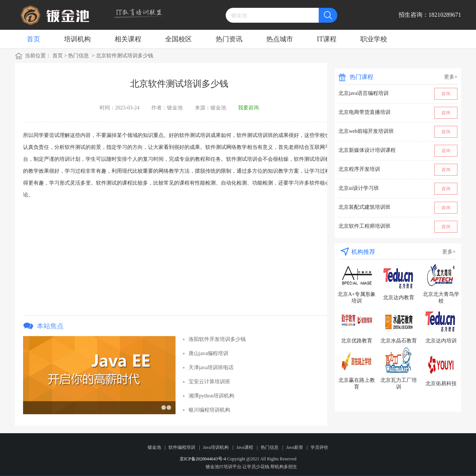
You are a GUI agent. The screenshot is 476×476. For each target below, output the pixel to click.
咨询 (446, 94)
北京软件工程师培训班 (364, 226)
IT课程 (327, 39)
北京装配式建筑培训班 (364, 207)
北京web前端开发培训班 (366, 131)
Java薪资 (294, 447)
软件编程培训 (182, 447)
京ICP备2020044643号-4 (203, 459)
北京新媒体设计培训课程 (367, 150)
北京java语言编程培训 (364, 93)
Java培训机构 (216, 447)
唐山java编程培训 (208, 353)
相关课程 (128, 39)
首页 (33, 39)
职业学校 (374, 39)
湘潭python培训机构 (211, 396)
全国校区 (178, 39)
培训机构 (77, 39)
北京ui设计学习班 (359, 188)
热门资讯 (229, 39)
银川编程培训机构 (209, 410)
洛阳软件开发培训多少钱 (217, 339)
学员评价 (319, 447)
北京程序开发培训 (359, 169)
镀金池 (154, 447)
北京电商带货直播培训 (364, 112)
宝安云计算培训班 (209, 382)
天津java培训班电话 (211, 368)
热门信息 (78, 56)
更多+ (451, 77)
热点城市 (280, 39)
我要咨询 (248, 108)
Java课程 (245, 447)
